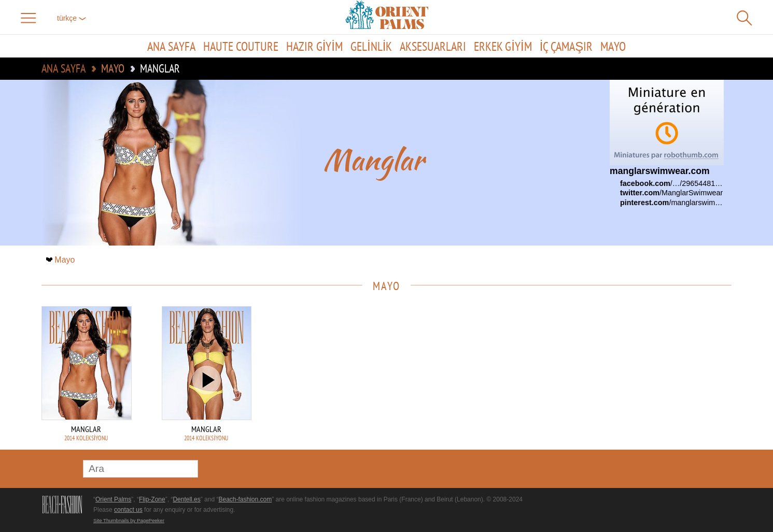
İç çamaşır (566, 46)
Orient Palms (113, 499)
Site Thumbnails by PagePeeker (129, 520)
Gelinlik (371, 46)
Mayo (613, 46)
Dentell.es (186, 499)
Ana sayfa (171, 46)
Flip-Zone (152, 499)
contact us (128, 510)
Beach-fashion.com (245, 499)
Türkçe (72, 18)
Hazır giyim (314, 46)
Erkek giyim (503, 46)
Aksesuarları (433, 46)
